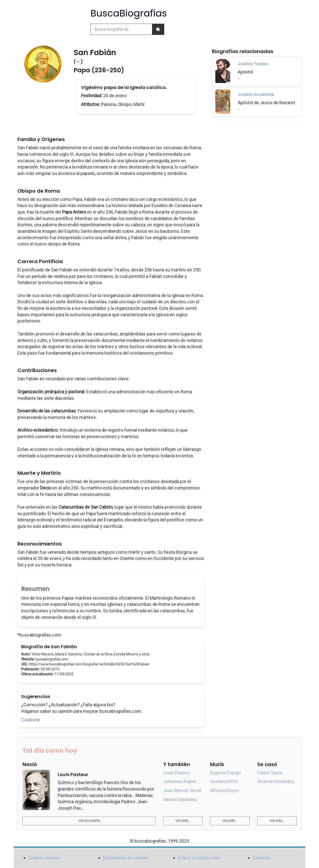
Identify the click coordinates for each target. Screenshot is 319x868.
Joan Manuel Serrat (182, 790)
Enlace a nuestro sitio (199, 858)
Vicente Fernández (276, 781)
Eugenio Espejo (225, 773)
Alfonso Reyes (225, 790)
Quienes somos (44, 858)
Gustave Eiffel (224, 781)
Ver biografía (89, 821)
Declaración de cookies (126, 858)
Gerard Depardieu (180, 799)
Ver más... (183, 821)
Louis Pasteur (177, 773)
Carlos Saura (270, 773)
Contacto (262, 858)
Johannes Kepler (180, 781)
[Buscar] (158, 29)
